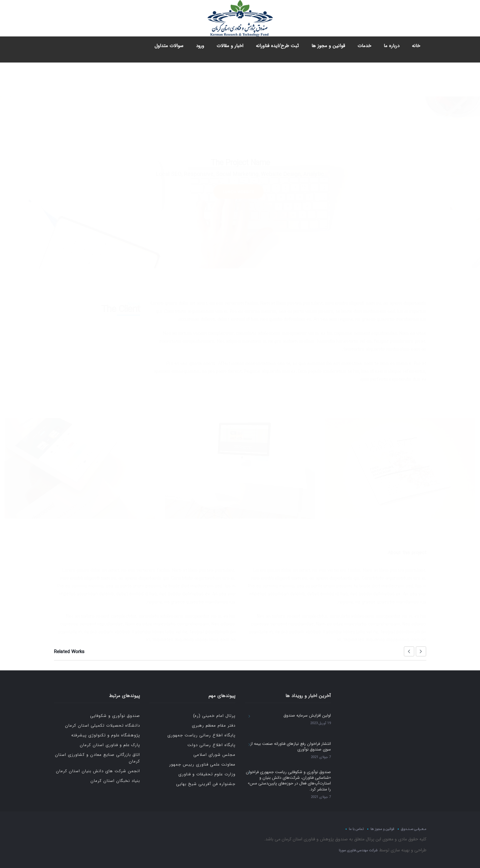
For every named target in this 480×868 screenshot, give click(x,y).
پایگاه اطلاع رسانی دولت (211, 745)
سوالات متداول (169, 46)
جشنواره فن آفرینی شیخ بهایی (206, 784)
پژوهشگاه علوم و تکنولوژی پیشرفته (106, 735)
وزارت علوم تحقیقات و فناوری (207, 774)
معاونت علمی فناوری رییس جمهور (202, 764)
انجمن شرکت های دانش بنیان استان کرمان (98, 771)
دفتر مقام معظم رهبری (214, 726)
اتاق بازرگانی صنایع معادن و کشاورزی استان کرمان (97, 758)
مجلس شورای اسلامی (214, 755)
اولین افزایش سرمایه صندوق (307, 715)
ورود (200, 46)
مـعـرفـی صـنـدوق (414, 829)
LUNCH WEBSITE (239, 158)
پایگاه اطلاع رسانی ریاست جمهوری (201, 735)
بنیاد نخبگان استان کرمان (115, 781)
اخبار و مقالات (230, 46)
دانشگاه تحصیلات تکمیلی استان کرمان (102, 726)
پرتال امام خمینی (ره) (214, 716)
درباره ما (391, 46)
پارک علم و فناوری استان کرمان (110, 745)
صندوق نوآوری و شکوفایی (115, 716)
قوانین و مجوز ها (328, 46)
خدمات (364, 46)
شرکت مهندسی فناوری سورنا (358, 851)
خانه (416, 46)
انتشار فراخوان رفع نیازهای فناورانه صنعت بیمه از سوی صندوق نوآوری (291, 747)
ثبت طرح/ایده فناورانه (277, 46)
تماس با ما (356, 829)
